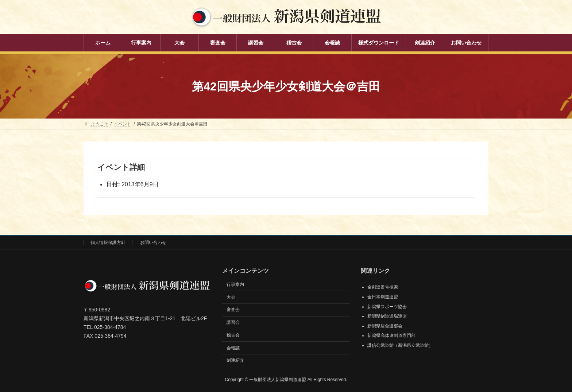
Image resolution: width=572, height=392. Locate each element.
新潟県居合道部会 (385, 326)
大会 (231, 297)
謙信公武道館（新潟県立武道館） (400, 345)
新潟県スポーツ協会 (387, 307)
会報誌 (233, 348)
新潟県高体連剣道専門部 (391, 335)
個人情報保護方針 (108, 242)
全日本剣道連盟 (383, 297)
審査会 (233, 310)
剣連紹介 (235, 360)
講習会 (233, 322)
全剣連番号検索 (383, 287)
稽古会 (233, 335)
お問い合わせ (153, 242)
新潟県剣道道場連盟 (387, 316)
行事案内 (235, 284)
